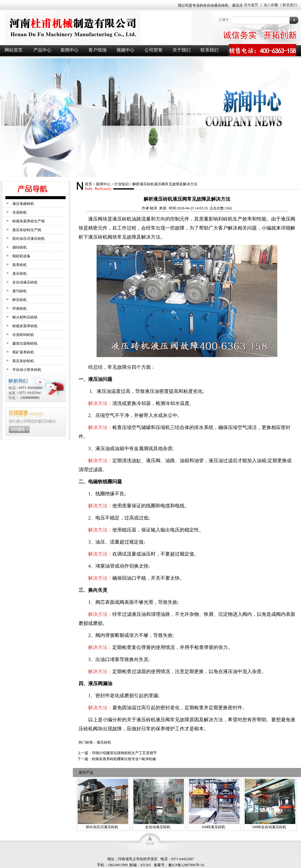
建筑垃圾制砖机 (25, 343)
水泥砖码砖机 (23, 335)
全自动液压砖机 (25, 282)
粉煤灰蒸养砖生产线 (29, 221)
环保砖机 (20, 309)
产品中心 (42, 50)
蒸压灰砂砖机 (23, 361)
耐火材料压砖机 (25, 317)
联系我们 (209, 50)
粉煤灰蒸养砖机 (25, 326)
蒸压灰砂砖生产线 (27, 230)
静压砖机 (20, 300)
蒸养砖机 (20, 265)
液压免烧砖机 (23, 204)
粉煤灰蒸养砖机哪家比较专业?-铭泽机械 (124, 759)
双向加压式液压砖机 (29, 239)
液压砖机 (105, 28)
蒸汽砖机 (20, 291)
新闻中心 (70, 50)
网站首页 (14, 50)
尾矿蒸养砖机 (23, 352)
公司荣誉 (154, 50)
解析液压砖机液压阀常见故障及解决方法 (165, 184)
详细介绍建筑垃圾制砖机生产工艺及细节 (124, 753)
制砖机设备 (21, 256)
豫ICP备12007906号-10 (186, 865)
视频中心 (126, 50)
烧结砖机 (20, 247)
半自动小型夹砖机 (27, 370)
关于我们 (182, 50)
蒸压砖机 (20, 274)
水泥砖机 (20, 212)
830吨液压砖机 (213, 827)
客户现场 (98, 50)
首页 (88, 184)
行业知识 (122, 184)
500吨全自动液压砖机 (269, 827)
